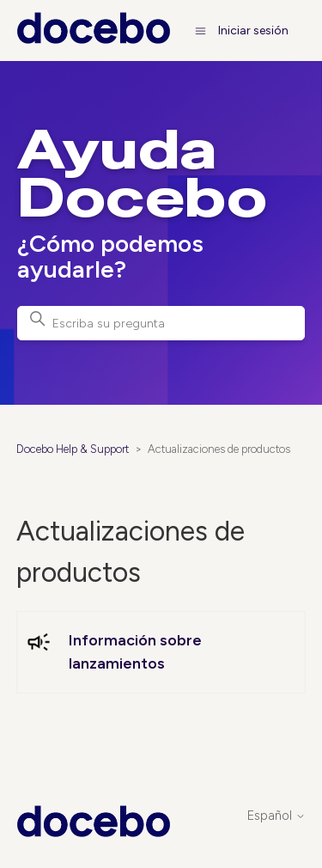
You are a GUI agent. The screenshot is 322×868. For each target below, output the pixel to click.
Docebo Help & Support (73, 449)
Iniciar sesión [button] (253, 31)
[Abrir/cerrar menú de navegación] (200, 31)
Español (276, 816)
